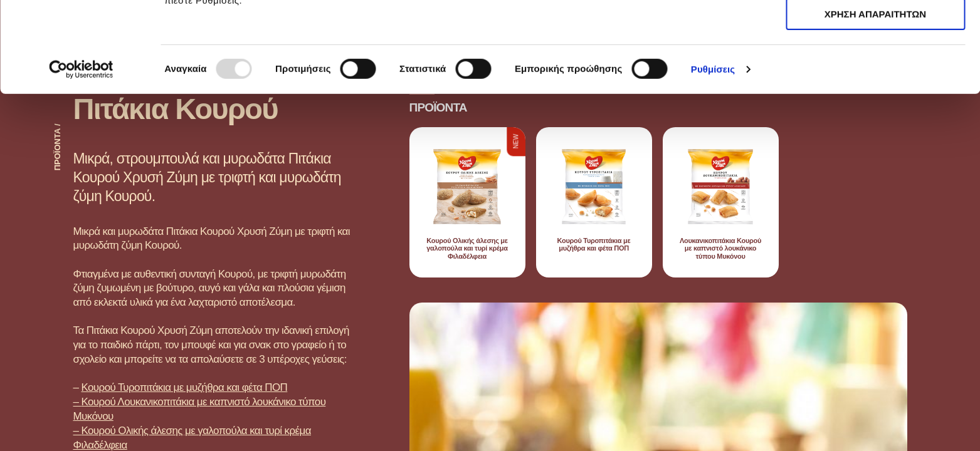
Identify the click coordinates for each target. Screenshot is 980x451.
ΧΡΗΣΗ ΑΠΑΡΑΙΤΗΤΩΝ (875, 68)
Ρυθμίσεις (713, 159)
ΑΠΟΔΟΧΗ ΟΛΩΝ (875, 31)
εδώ (444, 75)
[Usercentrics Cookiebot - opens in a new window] (81, 160)
